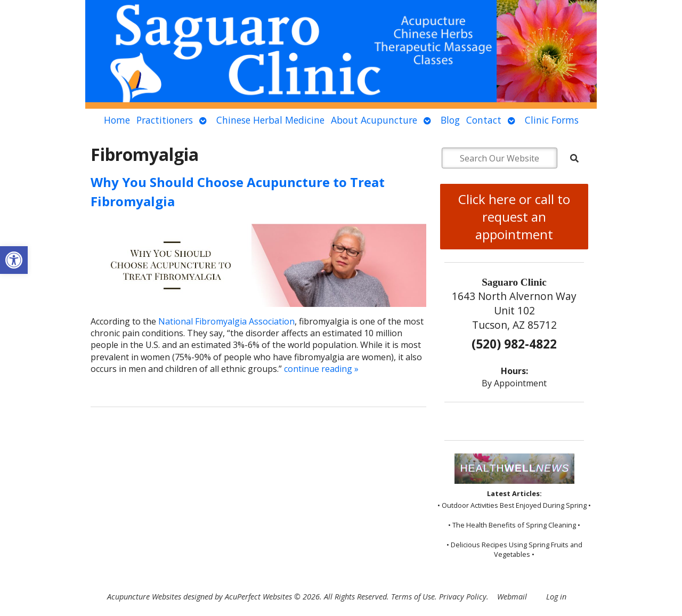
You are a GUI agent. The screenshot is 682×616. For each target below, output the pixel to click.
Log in (556, 597)
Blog (450, 120)
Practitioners (165, 120)
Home (117, 120)
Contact (484, 120)
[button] (14, 260)
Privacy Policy (463, 597)
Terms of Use (413, 597)
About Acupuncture (374, 120)
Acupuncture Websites (144, 597)
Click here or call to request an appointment (514, 217)
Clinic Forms (552, 120)
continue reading (321, 369)
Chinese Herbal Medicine (270, 120)
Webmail (512, 597)
